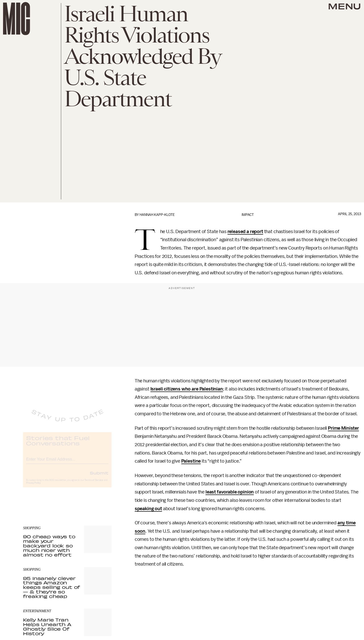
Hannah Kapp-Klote (157, 215)
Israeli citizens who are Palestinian (187, 389)
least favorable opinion (230, 492)
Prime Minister (343, 428)
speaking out (148, 509)
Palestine (191, 461)
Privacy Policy (33, 487)
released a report (245, 232)
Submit (99, 477)
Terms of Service (94, 484)
